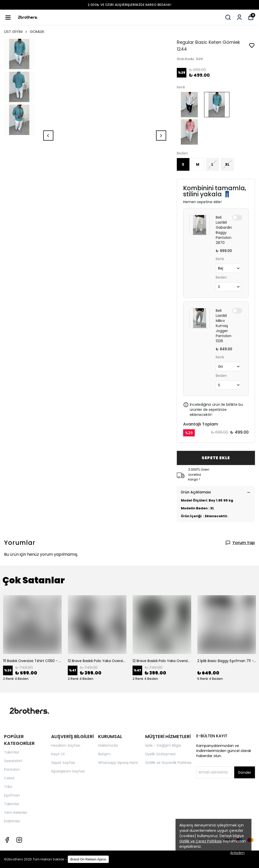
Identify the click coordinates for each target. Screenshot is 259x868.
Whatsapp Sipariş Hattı (118, 763)
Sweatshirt (13, 761)
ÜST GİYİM (16, 32)
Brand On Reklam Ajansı (88, 859)
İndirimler (12, 821)
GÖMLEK (37, 32)
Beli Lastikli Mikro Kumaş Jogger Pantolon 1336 (224, 326)
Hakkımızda (108, 745)
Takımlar (12, 752)
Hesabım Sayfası (66, 745)
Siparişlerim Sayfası (68, 771)
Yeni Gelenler (16, 813)
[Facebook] (7, 840)
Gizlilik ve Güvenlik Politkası (168, 763)
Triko (8, 787)
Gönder (245, 773)
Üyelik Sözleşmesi (160, 754)
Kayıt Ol (58, 754)
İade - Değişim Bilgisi (163, 745)
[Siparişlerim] (239, 17)
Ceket (9, 778)
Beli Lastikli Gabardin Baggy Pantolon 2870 (224, 230)
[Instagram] (19, 840)
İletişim (104, 754)
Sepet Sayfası (63, 763)
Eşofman (12, 795)
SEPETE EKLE (216, 458)
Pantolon (12, 769)
